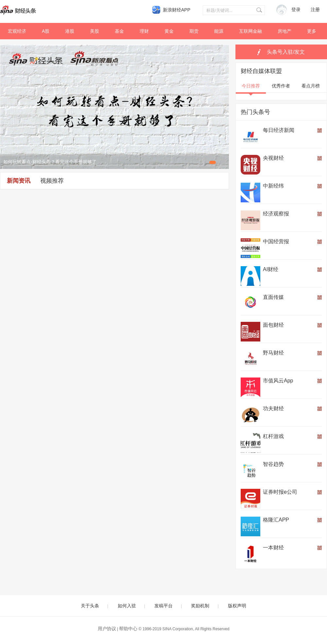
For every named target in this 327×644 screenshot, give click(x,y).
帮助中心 (128, 629)
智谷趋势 (273, 464)
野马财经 (273, 353)
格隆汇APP (276, 520)
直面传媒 (273, 297)
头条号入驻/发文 (286, 52)
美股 (95, 31)
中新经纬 (273, 186)
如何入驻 (127, 606)
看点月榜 (311, 86)
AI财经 (271, 269)
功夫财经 (273, 408)
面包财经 (273, 325)
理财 (144, 31)
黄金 (169, 31)
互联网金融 (250, 31)
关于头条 (90, 606)
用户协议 (107, 629)
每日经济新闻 (279, 130)
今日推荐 (251, 86)
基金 (119, 31)
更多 (312, 31)
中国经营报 (276, 241)
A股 (46, 31)
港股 (70, 31)
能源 (219, 31)
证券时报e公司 (280, 492)
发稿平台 (163, 606)
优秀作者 (281, 86)
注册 (315, 10)
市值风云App (278, 381)
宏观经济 (17, 31)
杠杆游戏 (273, 436)
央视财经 (273, 158)
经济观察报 (276, 214)
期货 (194, 31)
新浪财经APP (177, 10)
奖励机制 (200, 606)
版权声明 (237, 606)
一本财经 (273, 548)
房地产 (284, 31)
